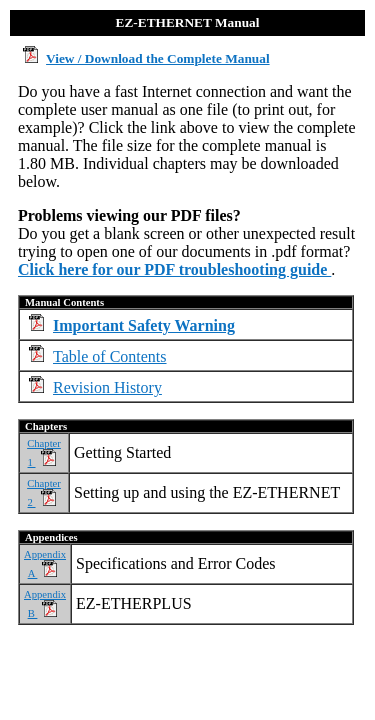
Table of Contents (110, 356)
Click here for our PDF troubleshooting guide (174, 269)
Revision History (107, 387)
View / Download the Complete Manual (158, 58)
